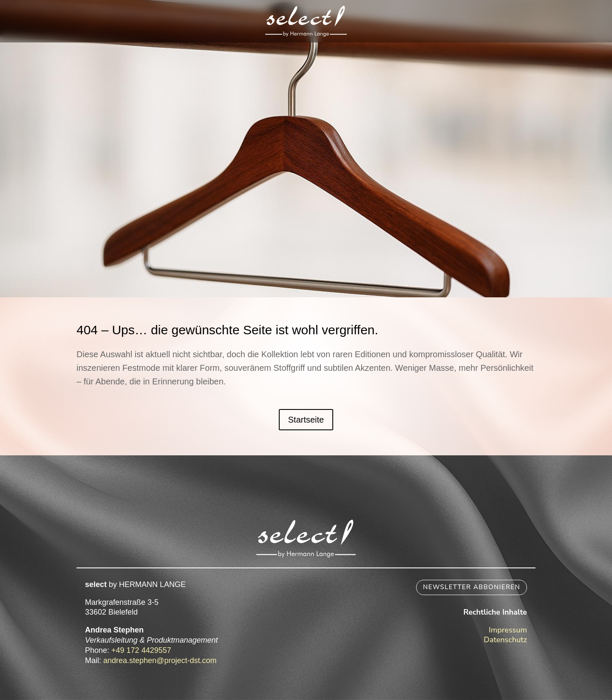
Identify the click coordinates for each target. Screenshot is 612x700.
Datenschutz (505, 640)
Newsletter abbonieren (472, 587)
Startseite (306, 420)
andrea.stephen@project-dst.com (160, 660)
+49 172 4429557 (141, 650)
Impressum (508, 630)
